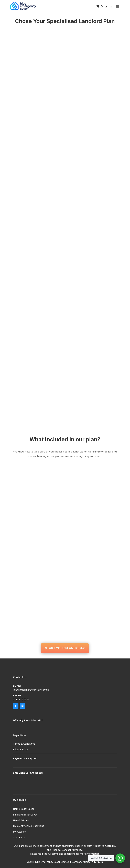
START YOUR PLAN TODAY (65, 648)
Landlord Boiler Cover (25, 815)
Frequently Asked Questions (29, 826)
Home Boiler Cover (24, 809)
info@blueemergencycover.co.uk (31, 690)
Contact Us (19, 837)
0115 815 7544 (21, 699)
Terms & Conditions (24, 744)
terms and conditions (64, 854)
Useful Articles (21, 820)
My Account (20, 832)
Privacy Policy (20, 749)
